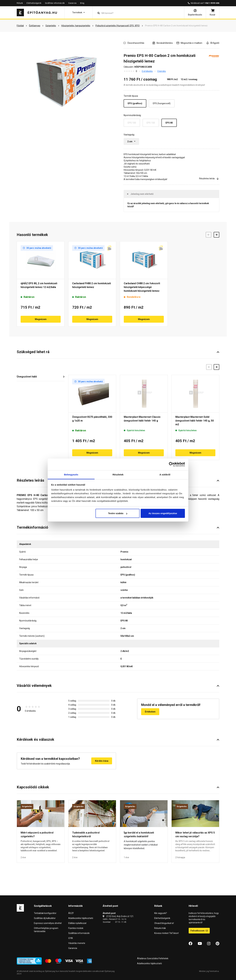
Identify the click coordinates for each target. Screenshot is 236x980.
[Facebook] (191, 944)
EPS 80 (169, 123)
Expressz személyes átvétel (48, 923)
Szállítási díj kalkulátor (45, 918)
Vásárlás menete (77, 943)
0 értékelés (147, 71)
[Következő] (216, 367)
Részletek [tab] (118, 475)
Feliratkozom (199, 931)
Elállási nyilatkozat (77, 923)
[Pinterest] (217, 944)
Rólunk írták (160, 928)
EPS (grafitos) (135, 103)
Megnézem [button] (41, 319)
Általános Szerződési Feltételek (153, 958)
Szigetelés (27, 806)
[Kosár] (213, 12)
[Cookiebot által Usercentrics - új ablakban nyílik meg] (171, 464)
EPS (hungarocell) (162, 103)
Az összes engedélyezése (163, 513)
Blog (82, 3)
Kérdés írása (102, 761)
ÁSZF (71, 913)
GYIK (71, 938)
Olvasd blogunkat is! (164, 923)
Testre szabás (118, 513)
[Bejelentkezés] (195, 12)
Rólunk (20, 3)
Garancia (72, 3)
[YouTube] (200, 944)
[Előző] (209, 367)
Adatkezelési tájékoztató (81, 918)
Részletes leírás (209, 179)
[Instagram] (209, 944)
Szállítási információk (55, 3)
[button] (78, 12)
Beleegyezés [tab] (71, 475)
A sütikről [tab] (165, 475)
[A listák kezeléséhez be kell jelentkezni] (162, 43)
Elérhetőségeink (34, 3)
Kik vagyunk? (161, 913)
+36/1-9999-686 (212, 3)
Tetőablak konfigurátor (45, 913)
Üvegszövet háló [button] (27, 377)
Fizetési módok (76, 928)
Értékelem (150, 712)
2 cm (130, 141)
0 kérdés (162, 71)
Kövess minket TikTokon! (166, 933)
